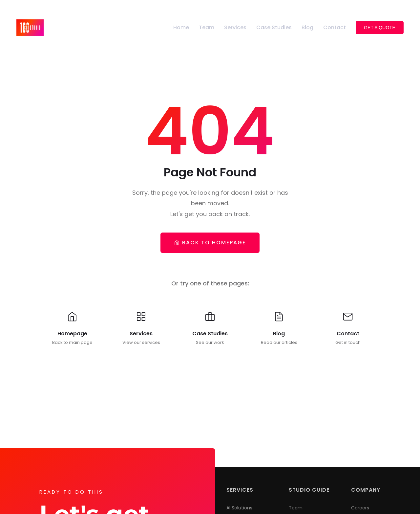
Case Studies (274, 27)
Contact (335, 27)
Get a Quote (380, 28)
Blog (307, 27)
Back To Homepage (210, 243)
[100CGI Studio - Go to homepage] (30, 27)
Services (235, 27)
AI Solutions (239, 508)
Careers (360, 508)
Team (207, 27)
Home (181, 27)
